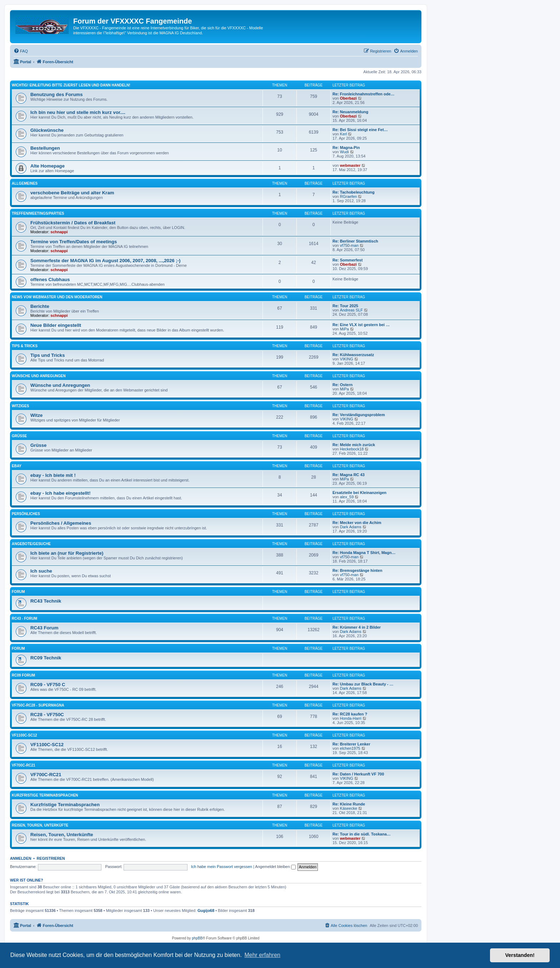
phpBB (197, 938)
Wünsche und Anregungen (39, 376)
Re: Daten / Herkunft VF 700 (358, 774)
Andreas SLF (351, 310)
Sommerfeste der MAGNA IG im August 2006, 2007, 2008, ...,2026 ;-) (105, 261)
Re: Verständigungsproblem (359, 415)
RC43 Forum (44, 628)
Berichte (40, 306)
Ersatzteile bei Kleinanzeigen (359, 493)
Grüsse (19, 436)
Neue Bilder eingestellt (56, 325)
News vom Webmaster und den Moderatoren (57, 297)
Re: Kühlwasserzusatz (353, 355)
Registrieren (51, 858)
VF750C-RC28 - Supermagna (38, 705)
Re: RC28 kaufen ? (350, 714)
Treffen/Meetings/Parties (38, 213)
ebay (17, 466)
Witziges (20, 406)
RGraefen (349, 196)
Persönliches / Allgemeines (61, 523)
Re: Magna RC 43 (349, 475)
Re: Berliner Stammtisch (355, 241)
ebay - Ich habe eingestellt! (61, 493)
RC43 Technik (46, 601)
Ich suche (41, 571)
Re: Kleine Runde (349, 804)
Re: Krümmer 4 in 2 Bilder (357, 627)
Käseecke (349, 808)
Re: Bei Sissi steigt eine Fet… (360, 130)
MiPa (344, 329)
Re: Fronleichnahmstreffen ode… (364, 94)
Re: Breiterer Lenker (351, 744)
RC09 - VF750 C (48, 685)
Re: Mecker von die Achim (357, 523)
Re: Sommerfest (347, 260)
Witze (36, 415)
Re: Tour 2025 (345, 306)
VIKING (347, 359)
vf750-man (349, 245)
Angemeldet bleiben (275, 867)
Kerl (344, 134)
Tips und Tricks (48, 355)
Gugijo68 (206, 910)
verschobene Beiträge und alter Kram (72, 193)
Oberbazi (348, 98)
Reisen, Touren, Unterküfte (40, 825)
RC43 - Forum (24, 618)
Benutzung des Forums (57, 94)
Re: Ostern (342, 385)
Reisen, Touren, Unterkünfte (62, 835)
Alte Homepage (47, 166)
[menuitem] (21, 51)
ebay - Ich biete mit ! (53, 475)
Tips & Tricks (25, 346)
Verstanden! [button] (520, 955)
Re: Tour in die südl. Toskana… (362, 834)
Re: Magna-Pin (346, 148)
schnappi (59, 232)
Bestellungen (45, 148)
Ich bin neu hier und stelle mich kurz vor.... (78, 112)
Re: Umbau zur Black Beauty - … (363, 684)
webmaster (350, 165)
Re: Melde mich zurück (354, 445)
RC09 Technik (46, 658)
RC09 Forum (23, 675)
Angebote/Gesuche (31, 544)
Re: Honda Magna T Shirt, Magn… (364, 553)
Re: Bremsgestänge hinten (357, 570)
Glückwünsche (47, 130)
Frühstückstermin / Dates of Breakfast (73, 223)
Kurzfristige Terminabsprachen (45, 795)
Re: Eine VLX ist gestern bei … (361, 325)
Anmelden (21, 858)
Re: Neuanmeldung (350, 112)
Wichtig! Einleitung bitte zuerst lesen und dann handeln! (71, 85)
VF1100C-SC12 (24, 735)
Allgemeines (25, 183)
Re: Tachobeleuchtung (354, 192)
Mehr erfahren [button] (262, 955)
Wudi (344, 152)
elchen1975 (350, 748)
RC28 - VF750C (47, 715)
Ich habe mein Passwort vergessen (222, 867)
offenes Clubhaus (50, 280)
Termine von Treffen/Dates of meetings (74, 242)
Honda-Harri (351, 718)
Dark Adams (351, 527)
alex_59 (347, 497)
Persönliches (26, 514)
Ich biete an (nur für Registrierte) (67, 553)
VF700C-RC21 (24, 765)
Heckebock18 (352, 449)
